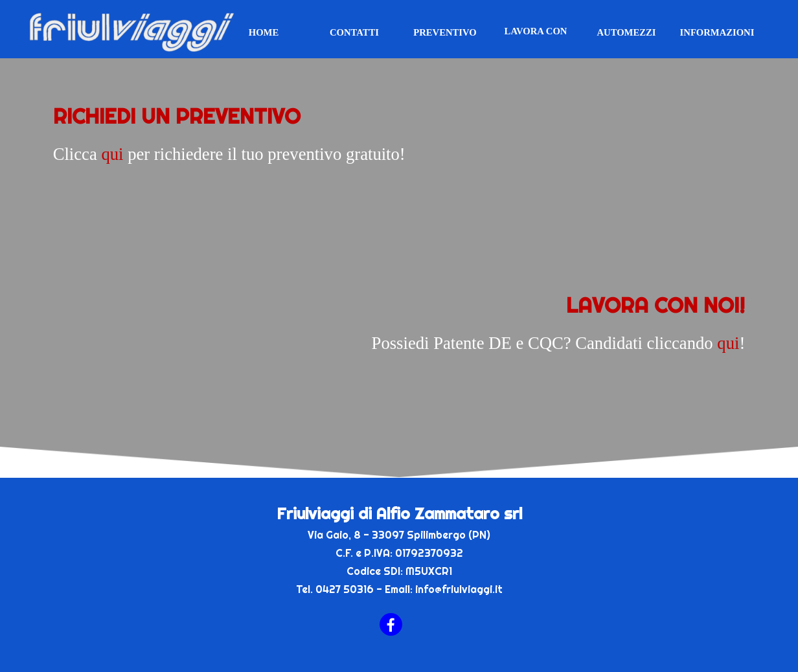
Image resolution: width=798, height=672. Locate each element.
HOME (264, 32)
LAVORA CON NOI (536, 37)
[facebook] (391, 624)
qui (112, 154)
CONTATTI (354, 32)
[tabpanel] (399, 161)
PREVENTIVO (445, 32)
